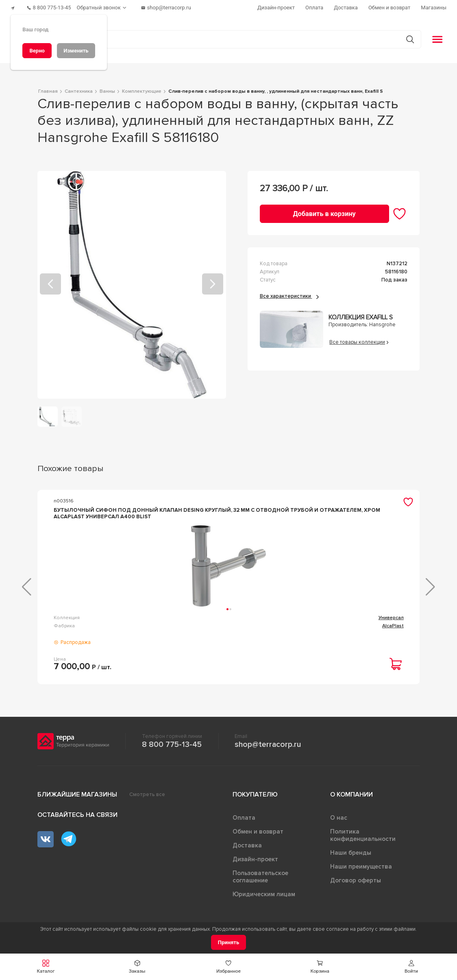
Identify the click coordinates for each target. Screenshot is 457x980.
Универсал (128, 621)
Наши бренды (351, 856)
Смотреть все (147, 798)
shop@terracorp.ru (268, 748)
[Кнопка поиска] (406, 36)
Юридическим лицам (264, 897)
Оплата (244, 821)
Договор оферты (356, 884)
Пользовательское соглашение (260, 880)
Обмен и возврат (258, 835)
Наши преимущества (361, 870)
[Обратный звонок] (110, 6)
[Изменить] (76, 51)
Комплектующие (252, 621)
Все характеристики (289, 293)
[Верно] (37, 51)
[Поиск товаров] (224, 36)
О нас (339, 821)
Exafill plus (392, 621)
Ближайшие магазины (77, 798)
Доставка (247, 849)
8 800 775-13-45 (172, 748)
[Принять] (229, 942)
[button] (411, 967)
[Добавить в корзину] (324, 211)
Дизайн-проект (255, 862)
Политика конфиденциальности (363, 838)
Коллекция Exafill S (361, 314)
